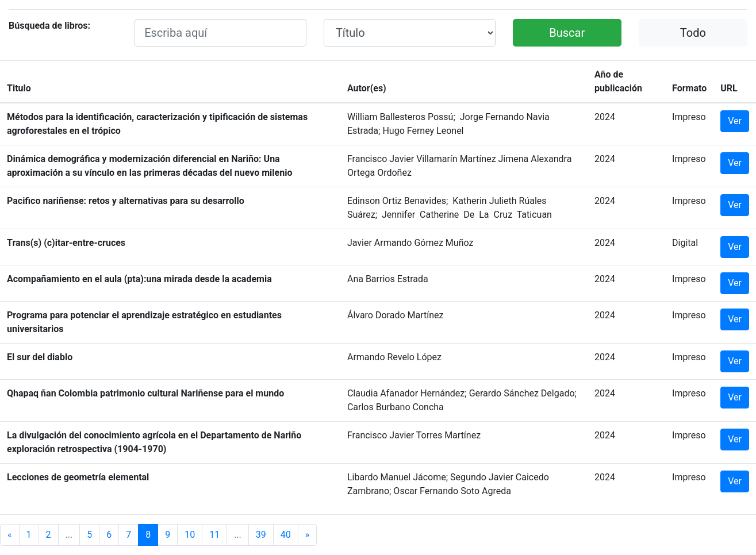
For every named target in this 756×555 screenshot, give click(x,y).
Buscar (567, 33)
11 (214, 535)
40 (286, 535)
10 (190, 535)
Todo (693, 33)
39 (261, 535)
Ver (735, 121)
